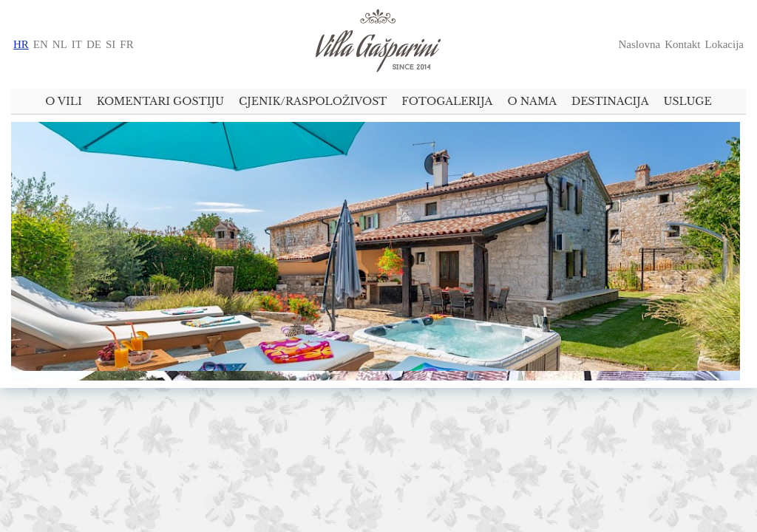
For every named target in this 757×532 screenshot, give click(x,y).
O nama (532, 101)
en (41, 44)
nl (60, 44)
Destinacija (610, 101)
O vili (63, 101)
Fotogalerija (447, 101)
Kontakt (682, 44)
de (94, 44)
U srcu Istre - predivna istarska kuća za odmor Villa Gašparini (378, 44)
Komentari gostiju (160, 101)
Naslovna (640, 44)
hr (21, 44)
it (77, 44)
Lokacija (724, 44)
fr (126, 44)
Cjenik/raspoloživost (313, 101)
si (111, 44)
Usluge (688, 101)
